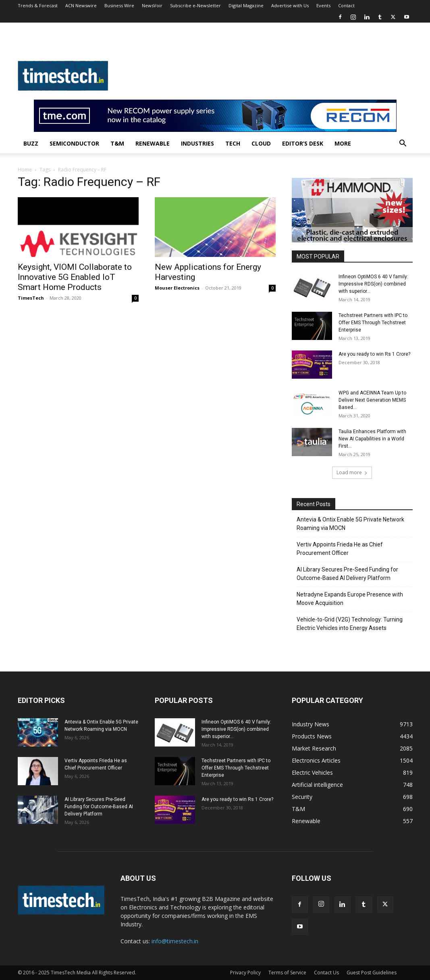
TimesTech (31, 298)
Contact (346, 5)
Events (323, 5)
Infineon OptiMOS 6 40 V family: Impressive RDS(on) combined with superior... (373, 284)
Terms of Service (287, 973)
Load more (352, 472)
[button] (403, 144)
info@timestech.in (175, 941)
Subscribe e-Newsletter (195, 5)
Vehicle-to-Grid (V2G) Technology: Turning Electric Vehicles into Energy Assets (350, 624)
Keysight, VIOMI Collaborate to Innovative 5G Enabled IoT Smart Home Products (75, 277)
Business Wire (119, 5)
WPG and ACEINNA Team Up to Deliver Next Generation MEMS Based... (372, 400)
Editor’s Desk (303, 143)
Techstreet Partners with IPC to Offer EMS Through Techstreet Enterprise (373, 323)
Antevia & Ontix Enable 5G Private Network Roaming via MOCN (350, 524)
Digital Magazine (246, 5)
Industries (197, 143)
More (343, 143)
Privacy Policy (245, 973)
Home (25, 170)
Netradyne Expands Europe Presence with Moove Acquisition (350, 599)
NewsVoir (152, 5)
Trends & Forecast (38, 5)
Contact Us (326, 973)
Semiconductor (74, 143)
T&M (117, 143)
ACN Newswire (81, 5)
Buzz (31, 143)
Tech (233, 143)
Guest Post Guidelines (372, 973)
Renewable (153, 143)
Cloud (261, 143)
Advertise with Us (290, 5)
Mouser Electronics (177, 288)
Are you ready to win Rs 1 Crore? (374, 354)
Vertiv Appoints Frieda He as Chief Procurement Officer (340, 549)
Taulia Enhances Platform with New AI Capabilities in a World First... (372, 439)
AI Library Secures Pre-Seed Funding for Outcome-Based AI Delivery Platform (347, 574)
